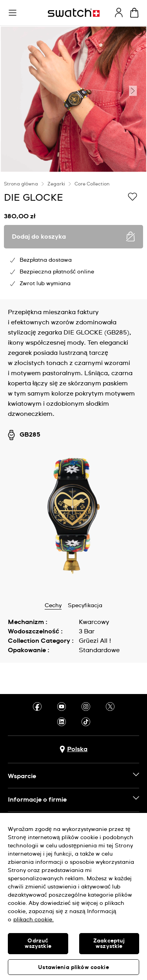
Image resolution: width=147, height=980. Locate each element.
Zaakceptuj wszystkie (109, 944)
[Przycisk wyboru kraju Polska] (73, 749)
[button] (13, 13)
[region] (73, 236)
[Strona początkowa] (74, 13)
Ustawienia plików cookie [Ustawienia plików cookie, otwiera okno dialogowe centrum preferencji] (73, 967)
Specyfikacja (85, 606)
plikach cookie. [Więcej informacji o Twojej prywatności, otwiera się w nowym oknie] (34, 920)
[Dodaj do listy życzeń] (132, 197)
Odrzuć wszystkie (38, 944)
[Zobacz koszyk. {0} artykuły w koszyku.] (134, 13)
